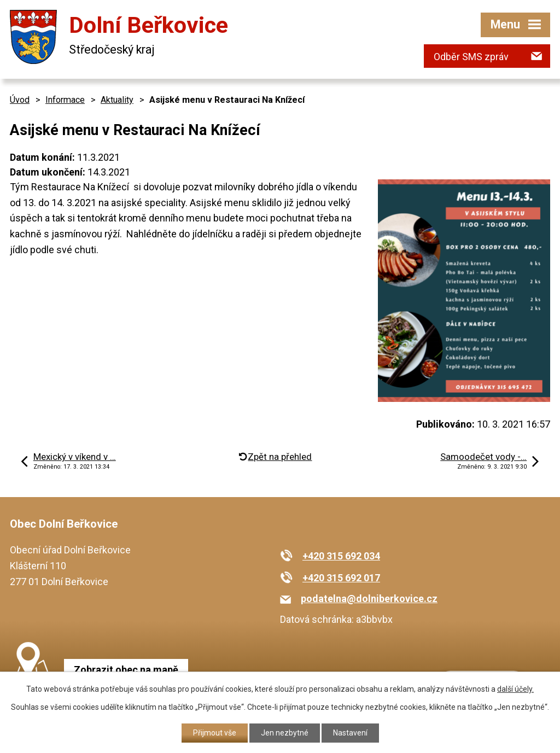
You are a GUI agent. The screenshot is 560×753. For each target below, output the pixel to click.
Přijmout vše (215, 733)
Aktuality (117, 100)
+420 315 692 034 (341, 556)
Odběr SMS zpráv (471, 57)
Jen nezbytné (285, 733)
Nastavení (350, 733)
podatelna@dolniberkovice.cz (369, 599)
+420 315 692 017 (341, 578)
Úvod (20, 100)
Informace (65, 100)
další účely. (515, 689)
